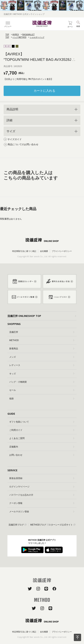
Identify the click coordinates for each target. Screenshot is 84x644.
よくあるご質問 (42, 438)
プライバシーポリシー (62, 251)
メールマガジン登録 (42, 512)
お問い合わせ (42, 455)
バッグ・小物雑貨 (42, 382)
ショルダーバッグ (37, 37)
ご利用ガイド (42, 430)
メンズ (42, 357)
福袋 (42, 399)
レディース (42, 365)
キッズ (42, 374)
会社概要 (44, 251)
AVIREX (16, 35)
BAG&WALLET (28, 35)
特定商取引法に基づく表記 (24, 251)
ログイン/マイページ (42, 487)
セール (42, 390)
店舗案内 (42, 447)
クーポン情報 (42, 503)
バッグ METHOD (19, 37)
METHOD (42, 340)
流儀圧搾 (42, 332)
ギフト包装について (42, 422)
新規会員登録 (42, 478)
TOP (7, 35)
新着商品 (42, 349)
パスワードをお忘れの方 (42, 495)
